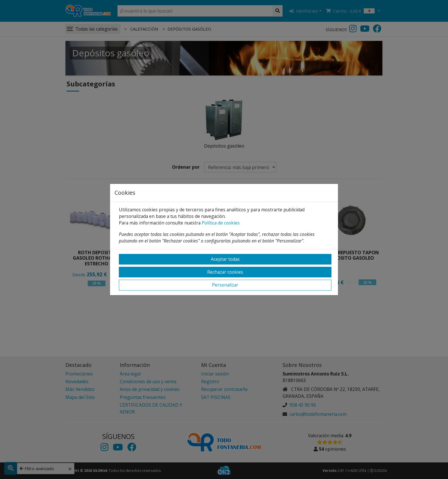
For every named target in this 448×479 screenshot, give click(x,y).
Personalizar (225, 285)
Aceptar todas (225, 259)
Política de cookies (221, 223)
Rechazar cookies (225, 272)
